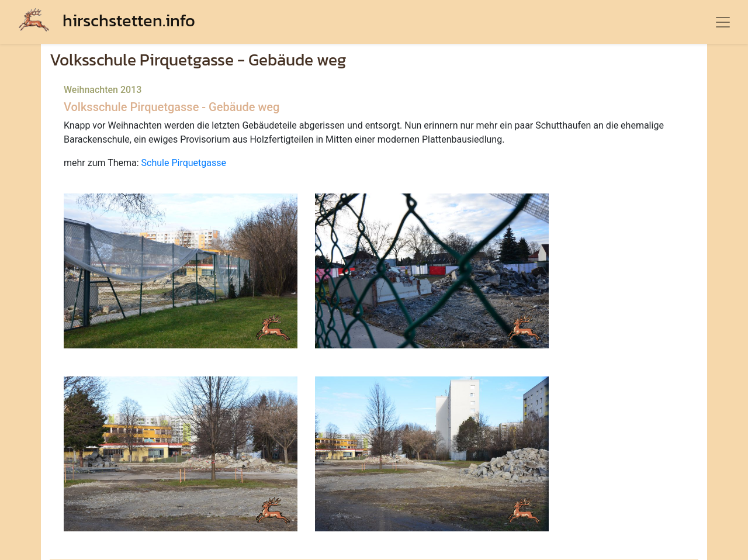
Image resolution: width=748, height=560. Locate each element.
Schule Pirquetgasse (184, 163)
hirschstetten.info (107, 20)
